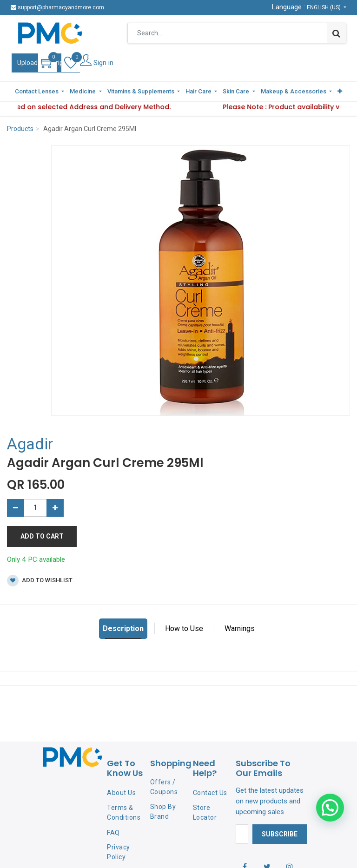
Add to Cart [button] (42, 536)
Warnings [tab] (240, 628)
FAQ (113, 833)
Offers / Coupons (164, 787)
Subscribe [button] (280, 834)
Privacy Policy (119, 852)
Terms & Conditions (124, 812)
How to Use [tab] (184, 628)
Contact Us (210, 793)
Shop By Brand (163, 812)
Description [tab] (123, 628)
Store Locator (205, 812)
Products (20, 129)
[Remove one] (16, 508)
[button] (340, 92)
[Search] (336, 33)
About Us (121, 793)
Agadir (30, 444)
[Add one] (55, 508)
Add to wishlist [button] (40, 581)
